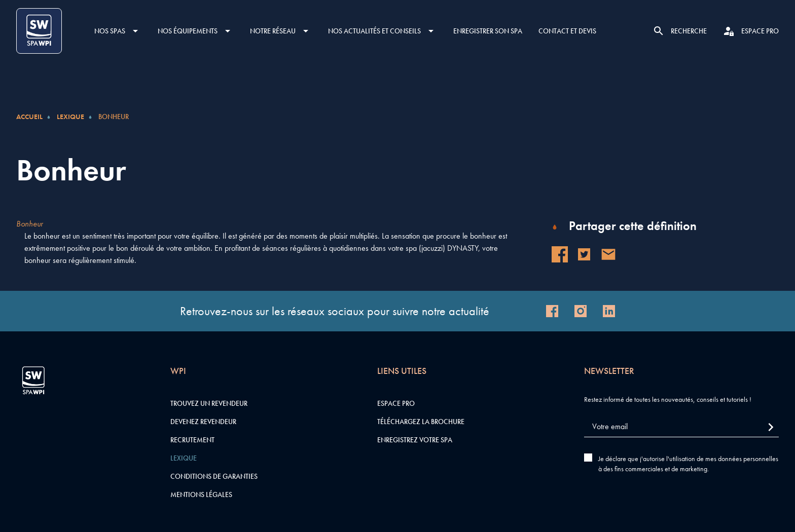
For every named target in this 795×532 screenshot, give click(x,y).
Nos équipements (188, 31)
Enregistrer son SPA (488, 31)
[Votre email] (681, 427)
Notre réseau (273, 31)
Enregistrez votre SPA (415, 440)
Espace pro (396, 403)
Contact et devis (567, 31)
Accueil (29, 117)
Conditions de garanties (214, 476)
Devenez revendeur (203, 422)
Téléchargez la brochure (421, 422)
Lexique (70, 117)
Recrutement (192, 440)
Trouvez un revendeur (209, 403)
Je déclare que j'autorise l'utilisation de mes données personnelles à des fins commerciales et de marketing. (688, 464)
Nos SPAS (110, 31)
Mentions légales (201, 495)
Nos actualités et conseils (374, 31)
